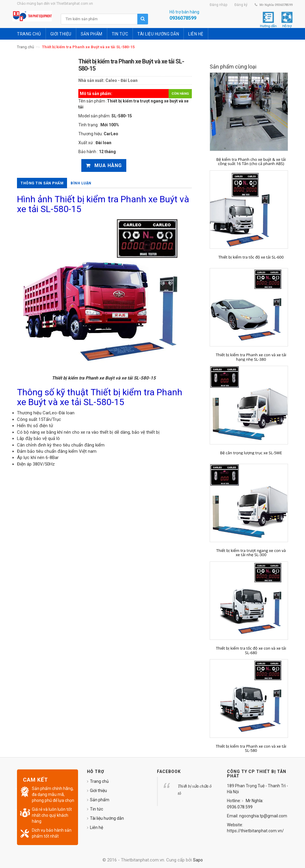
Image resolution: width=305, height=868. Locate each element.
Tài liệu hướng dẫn (107, 818)
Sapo (198, 860)
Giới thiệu (98, 791)
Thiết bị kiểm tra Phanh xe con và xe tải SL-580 (251, 748)
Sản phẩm (100, 800)
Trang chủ (25, 47)
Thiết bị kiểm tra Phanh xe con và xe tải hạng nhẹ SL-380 (251, 357)
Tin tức (97, 809)
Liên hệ (97, 827)
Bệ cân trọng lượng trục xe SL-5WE (251, 453)
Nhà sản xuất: (91, 80)
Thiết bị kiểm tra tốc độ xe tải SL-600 (251, 257)
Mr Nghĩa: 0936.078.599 (245, 804)
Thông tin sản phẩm (42, 183)
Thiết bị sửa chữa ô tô (195, 790)
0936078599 (183, 18)
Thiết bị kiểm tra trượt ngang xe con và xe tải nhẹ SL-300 (251, 553)
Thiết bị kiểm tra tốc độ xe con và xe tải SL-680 (251, 650)
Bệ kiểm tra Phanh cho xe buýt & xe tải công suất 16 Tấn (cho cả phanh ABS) (251, 162)
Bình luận (81, 183)
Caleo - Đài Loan (122, 80)
